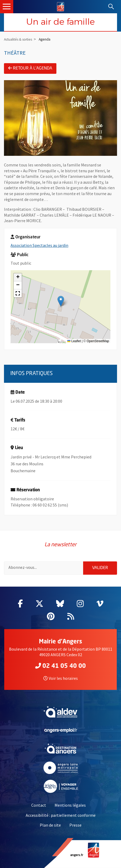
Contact (39, 805)
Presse (75, 825)
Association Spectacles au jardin (39, 245)
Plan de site (50, 825)
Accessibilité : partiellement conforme (61, 815)
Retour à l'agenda (30, 68)
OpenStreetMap (98, 341)
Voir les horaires (61, 678)
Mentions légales (70, 805)
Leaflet (74, 341)
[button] (61, 301)
